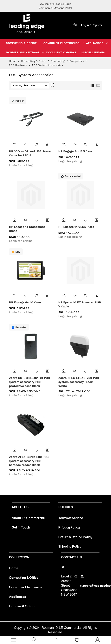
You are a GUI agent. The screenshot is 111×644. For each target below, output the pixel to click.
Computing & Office (34, 61)
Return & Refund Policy (75, 537)
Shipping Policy (70, 546)
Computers (77, 61)
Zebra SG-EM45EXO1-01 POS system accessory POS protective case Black (29, 382)
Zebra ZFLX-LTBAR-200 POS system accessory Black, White (79, 382)
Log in (85, 25)
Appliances (17, 597)
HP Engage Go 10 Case (25, 302)
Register (97, 25)
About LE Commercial (28, 518)
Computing (58, 61)
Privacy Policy (69, 527)
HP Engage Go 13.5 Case (75, 151)
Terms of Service (71, 518)
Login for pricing (21, 165)
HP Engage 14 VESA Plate (76, 227)
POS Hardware (19, 65)
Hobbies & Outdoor (23, 606)
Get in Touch (21, 527)
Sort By (17, 85)
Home (13, 61)
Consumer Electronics (25, 587)
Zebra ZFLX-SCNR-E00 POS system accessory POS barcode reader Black (29, 461)
